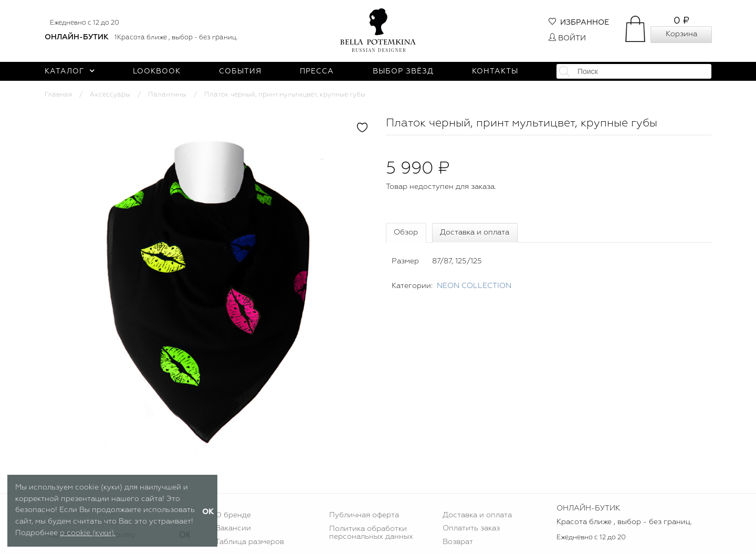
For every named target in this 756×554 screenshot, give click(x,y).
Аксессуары (110, 95)
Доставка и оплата (475, 232)
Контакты (495, 71)
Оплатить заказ (471, 528)
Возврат (458, 542)
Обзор (406, 232)
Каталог (70, 71)
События (240, 71)
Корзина (681, 34)
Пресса (317, 71)
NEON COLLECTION (474, 286)
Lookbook (157, 71)
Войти (567, 38)
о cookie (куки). (88, 533)
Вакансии (233, 528)
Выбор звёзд (403, 71)
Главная (58, 95)
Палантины (167, 95)
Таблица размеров (250, 542)
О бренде (233, 515)
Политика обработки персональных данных (371, 532)
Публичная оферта (364, 515)
